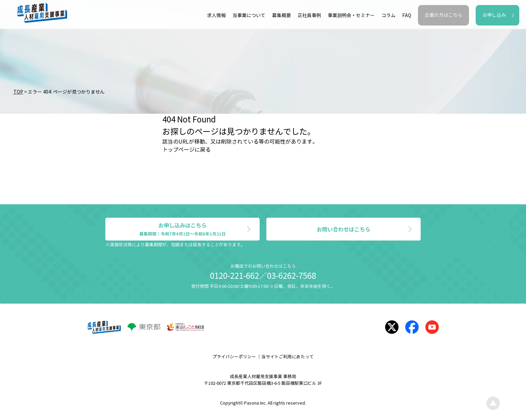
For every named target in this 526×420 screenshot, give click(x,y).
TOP (18, 92)
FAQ (407, 16)
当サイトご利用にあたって (287, 357)
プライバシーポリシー (234, 357)
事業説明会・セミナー (351, 16)
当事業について (249, 16)
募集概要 (281, 16)
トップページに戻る (187, 150)
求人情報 (216, 16)
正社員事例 (309, 16)
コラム (388, 16)
